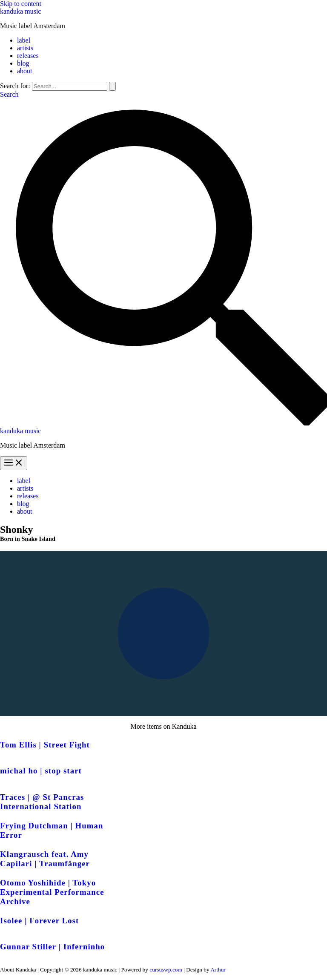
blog (23, 63)
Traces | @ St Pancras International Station (42, 802)
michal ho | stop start (41, 771)
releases (28, 56)
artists (25, 48)
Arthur (218, 970)
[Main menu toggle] (14, 463)
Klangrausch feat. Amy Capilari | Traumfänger (45, 859)
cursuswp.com (166, 970)
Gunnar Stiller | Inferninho (52, 947)
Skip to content (21, 4)
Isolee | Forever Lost (39, 921)
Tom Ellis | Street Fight (45, 745)
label (24, 40)
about (25, 71)
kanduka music (20, 11)
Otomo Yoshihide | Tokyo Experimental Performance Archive (52, 892)
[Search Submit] (112, 86)
